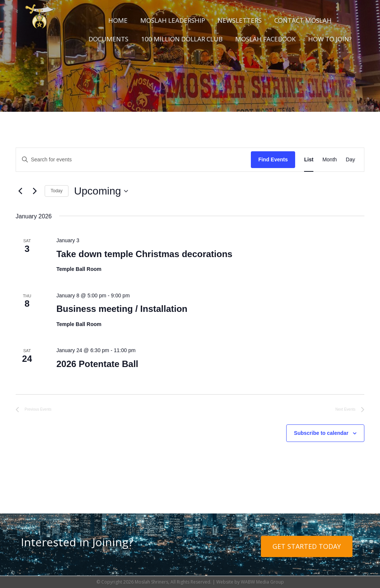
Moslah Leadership (173, 20)
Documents (108, 39)
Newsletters (240, 20)
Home (118, 20)
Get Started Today (307, 546)
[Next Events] (35, 191)
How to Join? (330, 39)
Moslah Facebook (265, 39)
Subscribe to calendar (321, 433)
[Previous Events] (20, 191)
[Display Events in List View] (309, 160)
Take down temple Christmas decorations (144, 254)
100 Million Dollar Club (182, 39)
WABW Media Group (262, 582)
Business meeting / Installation (122, 309)
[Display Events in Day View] (350, 160)
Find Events (273, 159)
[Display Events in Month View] (330, 160)
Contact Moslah (303, 20)
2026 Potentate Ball (97, 364)
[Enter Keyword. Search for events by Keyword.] (133, 160)
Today (57, 191)
